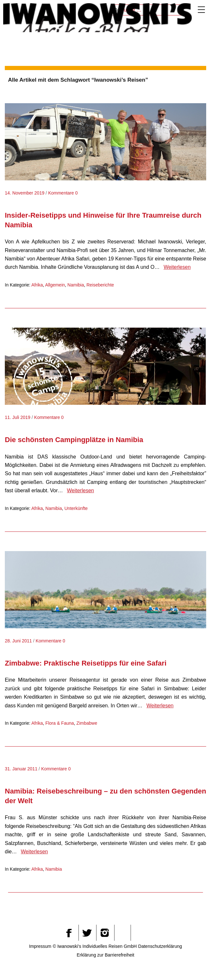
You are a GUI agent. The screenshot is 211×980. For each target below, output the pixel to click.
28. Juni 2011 (18, 641)
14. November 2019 (25, 193)
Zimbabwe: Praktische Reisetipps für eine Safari (86, 663)
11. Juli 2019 (18, 417)
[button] (190, 962)
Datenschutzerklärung (160, 946)
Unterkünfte (76, 508)
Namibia (76, 285)
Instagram (105, 933)
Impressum (40, 946)
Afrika (37, 285)
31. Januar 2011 (21, 769)
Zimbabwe (87, 723)
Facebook (69, 933)
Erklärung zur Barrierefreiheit (106, 955)
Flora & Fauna (60, 723)
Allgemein (55, 285)
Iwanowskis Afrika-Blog (97, 18)
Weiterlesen (177, 267)
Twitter (87, 933)
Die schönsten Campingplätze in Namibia (74, 440)
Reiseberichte (100, 285)
